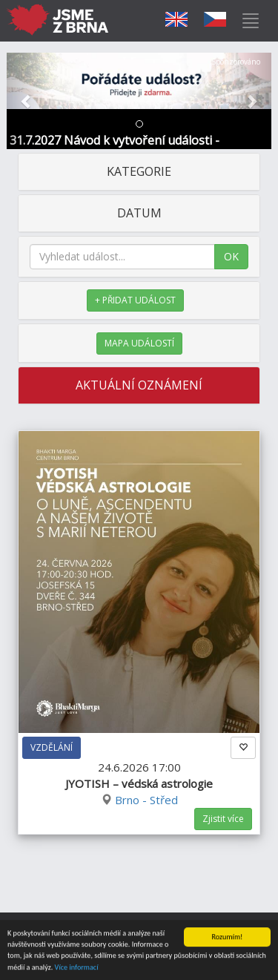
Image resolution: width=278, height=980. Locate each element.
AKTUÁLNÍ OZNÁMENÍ (139, 385)
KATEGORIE (139, 171)
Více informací (77, 968)
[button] (27, 101)
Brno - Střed (146, 800)
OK (231, 256)
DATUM (139, 213)
